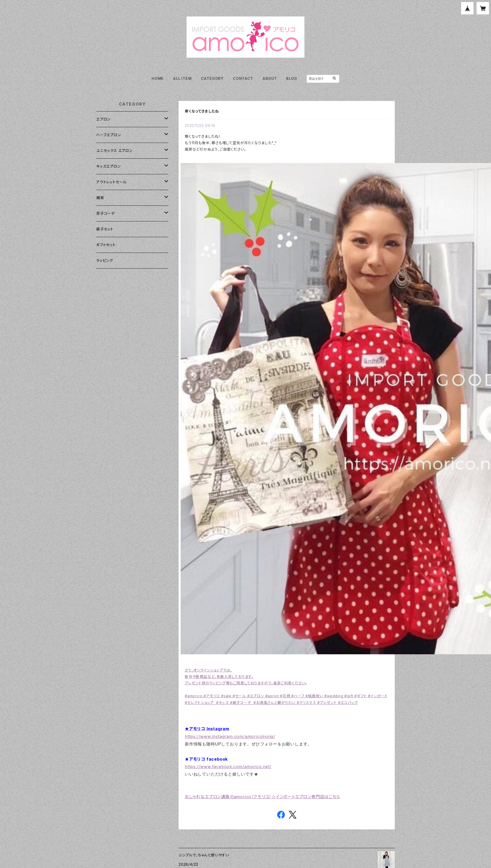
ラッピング (105, 260)
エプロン (103, 119)
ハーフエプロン (109, 135)
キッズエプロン (108, 166)
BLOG (292, 78)
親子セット (105, 229)
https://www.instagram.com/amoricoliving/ (230, 736)
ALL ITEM (182, 78)
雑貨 (100, 198)
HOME (158, 78)
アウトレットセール (111, 182)
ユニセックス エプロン (114, 151)
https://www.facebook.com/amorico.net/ (228, 767)
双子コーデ (106, 213)
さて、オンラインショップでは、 (209, 670)
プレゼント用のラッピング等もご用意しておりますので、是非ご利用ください (245, 683)
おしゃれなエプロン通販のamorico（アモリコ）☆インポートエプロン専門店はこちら (262, 797)
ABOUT (270, 78)
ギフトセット (106, 245)
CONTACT (243, 78)
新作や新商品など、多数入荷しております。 (219, 677)
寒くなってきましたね (202, 111)
